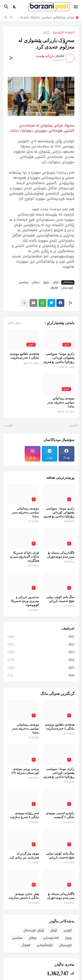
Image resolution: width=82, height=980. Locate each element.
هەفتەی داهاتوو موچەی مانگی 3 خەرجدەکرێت (24, 356)
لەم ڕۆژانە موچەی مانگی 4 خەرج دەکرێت (24, 815)
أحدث (73, 426)
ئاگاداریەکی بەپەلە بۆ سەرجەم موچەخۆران (61, 555)
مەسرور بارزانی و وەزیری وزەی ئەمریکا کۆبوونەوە (25, 601)
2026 (41, 675)
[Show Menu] (76, 7)
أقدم (9, 426)
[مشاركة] (11, 58)
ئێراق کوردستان (34, 930)
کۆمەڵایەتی (45, 945)
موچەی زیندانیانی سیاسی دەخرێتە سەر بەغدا (45, 17)
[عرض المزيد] (24, 303)
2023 (41, 652)
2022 (41, 644)
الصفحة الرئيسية (64, 33)
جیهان (36, 282)
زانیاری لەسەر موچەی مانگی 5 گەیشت (60, 815)
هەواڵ (54, 288)
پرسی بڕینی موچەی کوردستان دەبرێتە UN (25, 771)
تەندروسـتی (51, 938)
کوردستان (67, 288)
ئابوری (68, 930)
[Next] (5, 17)
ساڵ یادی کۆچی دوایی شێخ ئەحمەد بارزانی (60, 599)
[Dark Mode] (15, 7)
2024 (41, 660)
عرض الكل (14, 323)
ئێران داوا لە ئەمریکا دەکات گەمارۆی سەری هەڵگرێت (24, 557)
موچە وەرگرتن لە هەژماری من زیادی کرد (24, 856)
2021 (41, 637)
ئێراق (46, 33)
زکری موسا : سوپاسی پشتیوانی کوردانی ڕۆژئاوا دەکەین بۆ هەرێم (59, 358)
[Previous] (11, 17)
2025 (41, 668)
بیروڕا (46, 282)
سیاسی (24, 282)
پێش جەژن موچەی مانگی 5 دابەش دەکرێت (24, 896)
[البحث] (6, 7)
